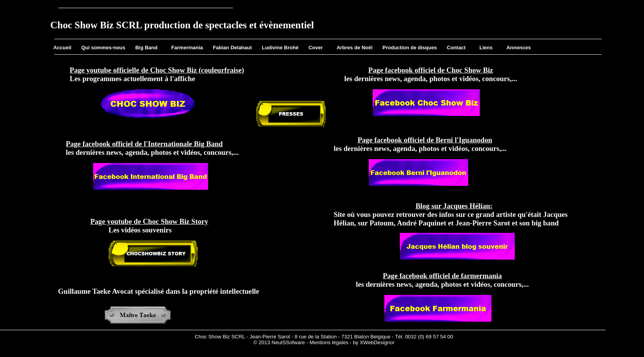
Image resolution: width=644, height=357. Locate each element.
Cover (316, 48)
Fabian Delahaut (232, 48)
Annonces (519, 48)
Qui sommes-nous (103, 48)
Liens (486, 48)
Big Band (146, 48)
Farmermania (187, 48)
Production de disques (410, 48)
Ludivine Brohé (280, 48)
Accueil (62, 48)
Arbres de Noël (354, 48)
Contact (456, 48)
